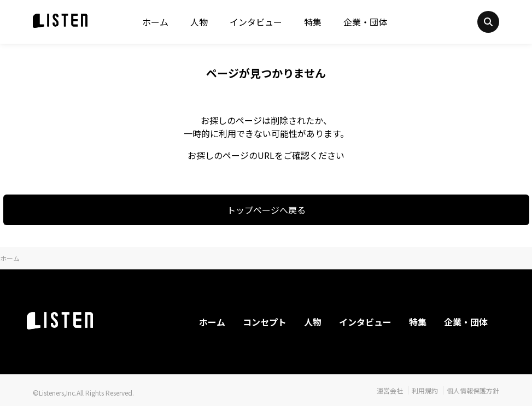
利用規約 (425, 390)
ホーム (155, 22)
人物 (199, 22)
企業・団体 (365, 22)
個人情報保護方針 (473, 390)
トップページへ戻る (266, 210)
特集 (313, 22)
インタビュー (256, 22)
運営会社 (390, 390)
